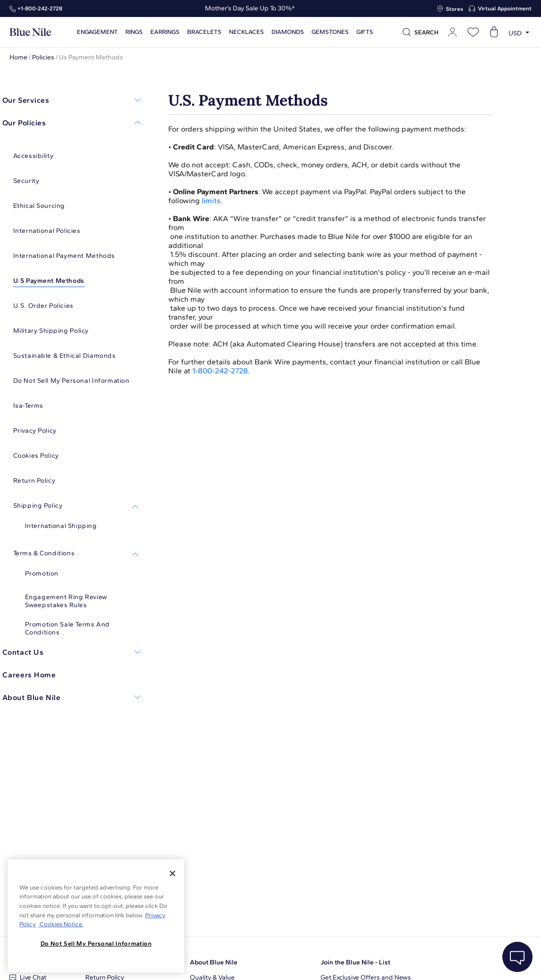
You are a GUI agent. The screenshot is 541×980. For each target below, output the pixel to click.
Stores (455, 9)
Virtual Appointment (505, 8)
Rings (134, 32)
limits (211, 201)
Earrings (165, 32)
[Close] (172, 873)
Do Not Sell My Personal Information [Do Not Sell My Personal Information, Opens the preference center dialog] (96, 943)
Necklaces (246, 32)
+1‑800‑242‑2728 (40, 8)
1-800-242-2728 (220, 371)
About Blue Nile (214, 962)
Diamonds (288, 32)
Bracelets (204, 32)
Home (18, 57)
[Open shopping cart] (494, 32)
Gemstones (330, 32)
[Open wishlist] (473, 32)
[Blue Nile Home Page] (31, 32)
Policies (43, 57)
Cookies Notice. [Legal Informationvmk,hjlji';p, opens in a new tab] (61, 924)
